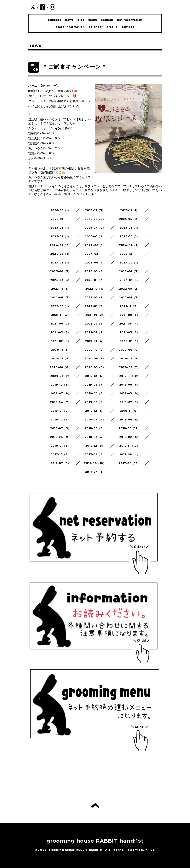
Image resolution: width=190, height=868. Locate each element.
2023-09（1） (61, 263)
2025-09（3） (95, 219)
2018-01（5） (60, 446)
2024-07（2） (60, 245)
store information (70, 27)
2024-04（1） (130, 245)
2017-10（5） (61, 454)
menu (93, 20)
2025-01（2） (95, 236)
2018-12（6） (95, 411)
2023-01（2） (95, 280)
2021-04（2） (95, 332)
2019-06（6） (95, 393)
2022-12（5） (130, 280)
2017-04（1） (95, 472)
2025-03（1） (130, 228)
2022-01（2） (95, 306)
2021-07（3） (95, 324)
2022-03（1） (60, 306)
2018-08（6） (130, 420)
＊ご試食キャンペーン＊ (74, 67)
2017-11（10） (129, 446)
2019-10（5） (60, 385)
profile (112, 27)
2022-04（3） (130, 297)
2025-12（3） (95, 210)
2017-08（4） (130, 454)
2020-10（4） (95, 350)
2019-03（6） (95, 402)
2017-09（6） (95, 454)
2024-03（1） (60, 254)
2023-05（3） (95, 271)
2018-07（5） (60, 428)
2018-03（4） (95, 437)
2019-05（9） (130, 393)
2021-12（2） (130, 306)
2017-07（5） (61, 463)
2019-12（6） (95, 376)
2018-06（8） (95, 428)
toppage (54, 20)
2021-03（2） (130, 332)
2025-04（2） (95, 228)
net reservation (130, 20)
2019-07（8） (61, 393)
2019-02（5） (130, 402)
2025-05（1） (60, 228)
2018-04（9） (60, 437)
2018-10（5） (60, 420)
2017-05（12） (129, 463)
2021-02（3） (60, 341)
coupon (107, 20)
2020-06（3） (95, 358)
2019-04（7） (60, 402)
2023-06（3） (60, 271)
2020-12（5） (130, 341)
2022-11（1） (61, 289)
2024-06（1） (95, 245)
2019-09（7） (95, 385)
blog (81, 20)
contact (128, 27)
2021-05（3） (60, 332)
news (69, 20)
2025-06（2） (130, 219)
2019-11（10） (130, 376)
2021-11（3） (61, 315)
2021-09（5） (130, 315)
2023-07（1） (130, 263)
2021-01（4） (95, 341)
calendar (96, 27)
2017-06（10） (95, 463)
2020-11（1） (60, 350)
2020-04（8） (61, 367)
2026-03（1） (61, 210)
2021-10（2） (95, 315)
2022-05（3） (95, 297)
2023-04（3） (130, 271)
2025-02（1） (60, 236)
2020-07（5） (61, 358)
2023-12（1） (130, 254)
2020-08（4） (130, 350)
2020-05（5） (130, 358)
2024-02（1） (95, 254)
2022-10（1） (95, 289)
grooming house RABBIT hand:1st (95, 841)
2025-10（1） (61, 219)
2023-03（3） (61, 280)
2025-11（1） (130, 210)
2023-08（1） (95, 263)
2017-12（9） (95, 446)
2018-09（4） (95, 420)
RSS (152, 850)
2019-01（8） (61, 411)
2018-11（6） (130, 411)
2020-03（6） (95, 367)
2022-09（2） (130, 289)
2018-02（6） (130, 437)
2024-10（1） (130, 236)
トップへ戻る (95, 805)
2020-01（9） (60, 376)
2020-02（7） (130, 367)
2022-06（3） (60, 297)
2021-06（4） (130, 324)
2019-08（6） (130, 385)
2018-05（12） (130, 428)
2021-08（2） (61, 324)
